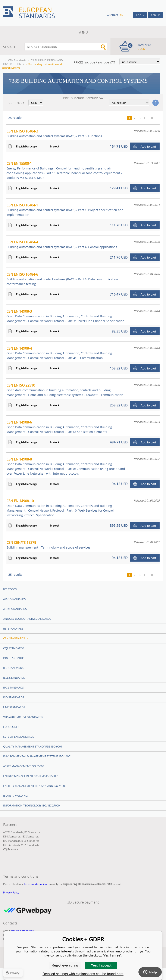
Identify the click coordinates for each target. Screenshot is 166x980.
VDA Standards (30, 845)
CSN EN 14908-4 (59, 353)
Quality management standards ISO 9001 (33, 746)
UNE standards (14, 707)
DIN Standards (14, 658)
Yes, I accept (101, 965)
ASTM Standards (15, 609)
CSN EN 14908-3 (65, 316)
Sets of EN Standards (19, 737)
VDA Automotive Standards (23, 717)
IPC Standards (13, 687)
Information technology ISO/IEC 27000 (31, 805)
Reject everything (65, 965)
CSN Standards (17, 60)
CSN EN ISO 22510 (65, 390)
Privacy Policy (11, 892)
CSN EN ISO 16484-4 (62, 244)
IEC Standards (13, 668)
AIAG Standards (14, 599)
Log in (140, 15)
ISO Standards (14, 697)
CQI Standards (14, 648)
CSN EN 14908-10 (60, 508)
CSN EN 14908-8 (66, 466)
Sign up (155, 15)
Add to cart (148, 146)
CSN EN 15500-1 (64, 170)
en (122, 15)
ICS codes (10, 589)
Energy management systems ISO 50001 (31, 776)
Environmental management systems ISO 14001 (37, 756)
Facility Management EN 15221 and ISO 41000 (35, 786)
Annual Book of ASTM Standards (27, 619)
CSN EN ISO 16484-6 (62, 279)
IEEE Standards (14, 678)
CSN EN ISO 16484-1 (65, 210)
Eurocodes (11, 727)
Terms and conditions (37, 884)
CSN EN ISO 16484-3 (54, 133)
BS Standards (32, 832)
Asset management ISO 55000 (24, 766)
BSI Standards (13, 628)
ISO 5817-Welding (15, 796)
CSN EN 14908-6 (59, 427)
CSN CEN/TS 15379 (48, 545)
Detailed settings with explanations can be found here (83, 974)
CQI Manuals (11, 849)
